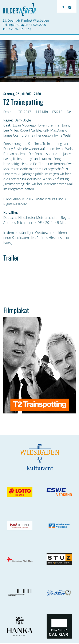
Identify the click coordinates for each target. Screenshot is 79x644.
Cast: (7, 125)
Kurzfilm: (11, 212)
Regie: (8, 120)
